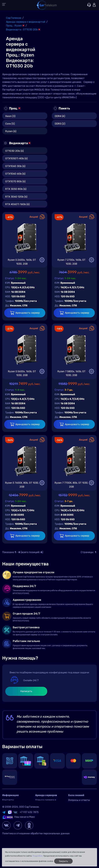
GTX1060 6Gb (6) (15, 174)
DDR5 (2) (60, 124)
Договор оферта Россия (16, 809)
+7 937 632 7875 (29, 840)
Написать (26, 691)
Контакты (8, 800)
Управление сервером (81, 809)
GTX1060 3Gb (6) (15, 166)
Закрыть (63, 861)
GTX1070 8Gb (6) (15, 181)
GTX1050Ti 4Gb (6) (16, 158)
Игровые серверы (78, 805)
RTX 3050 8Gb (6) (16, 189)
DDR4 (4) (60, 116)
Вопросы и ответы (79, 800)
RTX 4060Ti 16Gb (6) (17, 204)
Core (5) (10, 124)
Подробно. (38, 856)
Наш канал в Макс (19, 845)
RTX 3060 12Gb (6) (16, 197)
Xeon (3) (10, 116)
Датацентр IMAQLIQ (14, 805)
